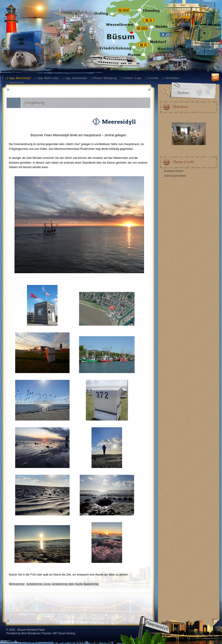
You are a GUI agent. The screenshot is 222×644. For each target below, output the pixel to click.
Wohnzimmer (17, 584)
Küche (79, 584)
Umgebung (35, 103)
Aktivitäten (172, 78)
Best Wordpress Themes (36, 633)
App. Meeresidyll (20, 78)
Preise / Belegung (105, 78)
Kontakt (153, 78)
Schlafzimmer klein (63, 584)
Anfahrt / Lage (132, 78)
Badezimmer (91, 584)
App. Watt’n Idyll (48, 78)
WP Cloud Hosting (64, 633)
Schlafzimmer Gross (38, 584)
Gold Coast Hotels (175, 176)
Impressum (16, 83)
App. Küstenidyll (76, 78)
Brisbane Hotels (174, 171)
